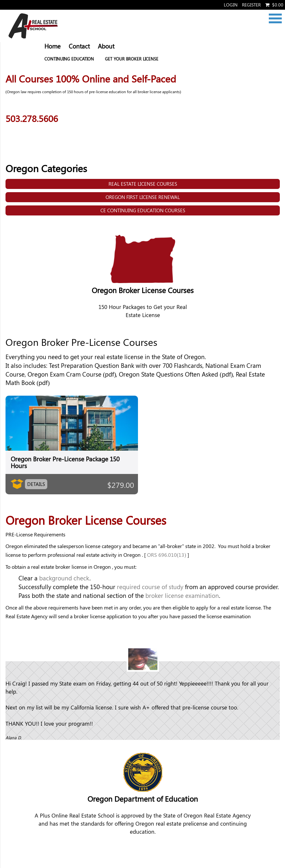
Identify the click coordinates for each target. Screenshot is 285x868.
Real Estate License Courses (143, 184)
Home (52, 46)
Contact (79, 46)
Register (251, 5)
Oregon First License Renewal (143, 197)
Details (36, 484)
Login (231, 5)
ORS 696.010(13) (167, 555)
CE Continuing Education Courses (143, 210)
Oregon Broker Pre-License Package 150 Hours (65, 462)
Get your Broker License (132, 59)
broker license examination (182, 595)
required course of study (150, 587)
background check (64, 578)
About (106, 46)
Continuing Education (69, 59)
